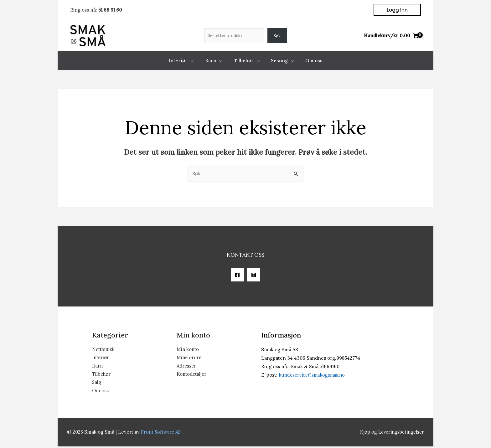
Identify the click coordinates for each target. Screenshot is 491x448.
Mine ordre (189, 358)
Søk (277, 36)
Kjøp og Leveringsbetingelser (390, 433)
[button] (397, 10)
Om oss (100, 392)
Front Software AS (162, 433)
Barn (98, 367)
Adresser (187, 367)
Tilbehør (102, 375)
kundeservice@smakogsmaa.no (314, 375)
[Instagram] (254, 275)
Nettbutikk (104, 350)
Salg (97, 384)
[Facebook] (237, 275)
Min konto (188, 350)
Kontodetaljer (192, 375)
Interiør (101, 358)
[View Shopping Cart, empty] (391, 36)
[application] (195, 61)
